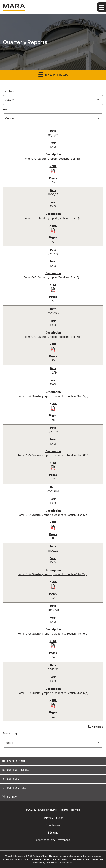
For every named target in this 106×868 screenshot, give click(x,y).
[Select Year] (53, 118)
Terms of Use (66, 863)
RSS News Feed (14, 788)
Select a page (11, 733)
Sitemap (10, 797)
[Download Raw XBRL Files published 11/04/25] (53, 230)
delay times (15, 859)
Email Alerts (14, 761)
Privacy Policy (53, 818)
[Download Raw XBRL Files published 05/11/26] (53, 171)
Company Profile (16, 770)
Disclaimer (53, 825)
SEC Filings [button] (53, 75)
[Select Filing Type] (53, 100)
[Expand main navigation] (101, 7)
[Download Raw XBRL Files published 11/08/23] (53, 586)
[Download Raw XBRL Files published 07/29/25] (53, 289)
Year (5, 109)
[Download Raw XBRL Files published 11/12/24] (53, 408)
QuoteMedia (42, 856)
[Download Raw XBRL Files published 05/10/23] (53, 705)
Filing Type (8, 91)
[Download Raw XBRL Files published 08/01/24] (53, 468)
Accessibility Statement (53, 840)
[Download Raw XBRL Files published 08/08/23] (53, 646)
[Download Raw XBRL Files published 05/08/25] (53, 349)
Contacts (11, 779)
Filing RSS (95, 727)
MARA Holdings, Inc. (46, 810)
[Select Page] (53, 743)
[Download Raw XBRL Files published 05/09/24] (53, 527)
